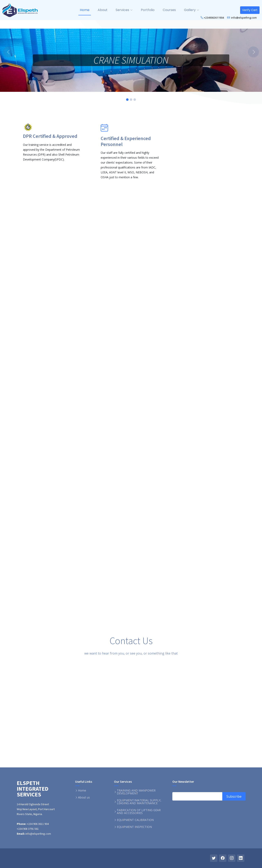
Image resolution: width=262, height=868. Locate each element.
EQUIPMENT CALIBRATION (135, 820)
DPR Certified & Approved (50, 136)
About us (84, 797)
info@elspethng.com (244, 18)
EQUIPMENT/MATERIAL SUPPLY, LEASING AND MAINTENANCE (139, 802)
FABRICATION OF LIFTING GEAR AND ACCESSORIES (139, 812)
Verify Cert (250, 10)
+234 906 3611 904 (37, 824)
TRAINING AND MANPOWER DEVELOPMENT (136, 792)
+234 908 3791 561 (28, 829)
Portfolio (148, 10)
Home (85, 10)
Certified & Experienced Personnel (126, 141)
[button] (20, 52)
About (103, 10)
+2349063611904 (214, 18)
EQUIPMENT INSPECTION (134, 827)
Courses (169, 10)
